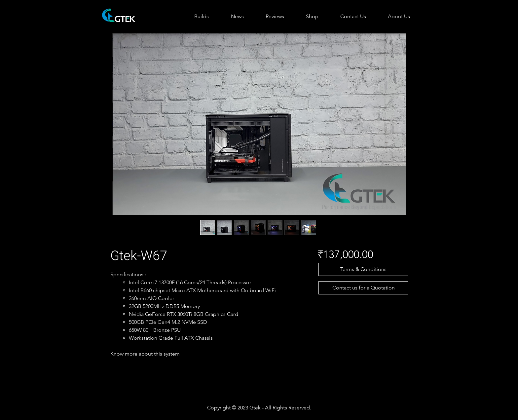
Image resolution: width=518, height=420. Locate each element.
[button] (363, 269)
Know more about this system (145, 354)
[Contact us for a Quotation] (363, 288)
